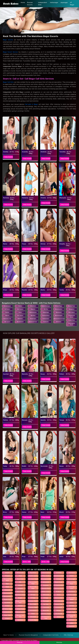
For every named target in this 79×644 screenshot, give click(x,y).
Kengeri (20, 598)
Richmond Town (33, 322)
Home (23, 2)
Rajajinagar (33, 319)
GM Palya (72, 606)
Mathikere (20, 620)
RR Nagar (33, 595)
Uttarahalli (33, 617)
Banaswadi (59, 312)
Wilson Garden (46, 576)
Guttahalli (59, 573)
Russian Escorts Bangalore (28, 635)
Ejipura (72, 603)
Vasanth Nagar (33, 620)
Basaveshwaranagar (59, 319)
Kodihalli (20, 606)
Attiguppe (7, 576)
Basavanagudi (59, 315)
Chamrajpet (46, 601)
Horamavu (46, 585)
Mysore (7, 315)
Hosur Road (20, 579)
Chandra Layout (72, 595)
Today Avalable (9, 157)
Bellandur (59, 322)
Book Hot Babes (32, 640)
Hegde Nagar (72, 612)
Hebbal (20, 306)
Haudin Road (72, 609)
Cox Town (46, 604)
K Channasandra (59, 585)
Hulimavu (72, 620)
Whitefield (33, 306)
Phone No (20, 642)
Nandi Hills (46, 611)
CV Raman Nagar (7, 609)
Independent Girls (43, 4)
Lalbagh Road (20, 609)
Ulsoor (33, 614)
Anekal (59, 617)
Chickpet (7, 606)
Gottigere (7, 618)
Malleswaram (33, 312)
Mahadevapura (20, 612)
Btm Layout (72, 312)
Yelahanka (46, 322)
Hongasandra (20, 573)
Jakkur (72, 623)
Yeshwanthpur (46, 315)
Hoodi (20, 576)
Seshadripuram (59, 601)
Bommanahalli (7, 593)
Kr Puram (7, 309)
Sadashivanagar (46, 306)
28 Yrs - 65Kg (27, 562)
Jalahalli (20, 585)
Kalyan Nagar (20, 592)
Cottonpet (59, 579)
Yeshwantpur (46, 319)
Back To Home (9, 635)
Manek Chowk (59, 582)
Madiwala (20, 319)
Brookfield (7, 603)
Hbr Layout (7, 322)
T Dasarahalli (46, 607)
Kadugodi (20, 588)
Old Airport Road (33, 579)
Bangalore (72, 309)
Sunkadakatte (33, 610)
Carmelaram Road (59, 576)
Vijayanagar (46, 312)
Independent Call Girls (51, 635)
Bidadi (7, 587)
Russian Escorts (30, 4)
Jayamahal (72, 626)
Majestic (33, 309)
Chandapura (72, 592)
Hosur (20, 312)
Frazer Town (7, 615)
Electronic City (7, 319)
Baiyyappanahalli (46, 579)
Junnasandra (46, 582)
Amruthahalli (59, 614)
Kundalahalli (59, 607)
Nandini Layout (33, 576)
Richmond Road (59, 588)
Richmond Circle (33, 592)
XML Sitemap (68, 635)
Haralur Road (59, 604)
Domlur (7, 312)
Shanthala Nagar (46, 614)
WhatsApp (59, 642)
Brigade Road (7, 599)
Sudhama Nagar (33, 607)
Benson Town (72, 306)
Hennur (59, 595)
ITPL (20, 582)
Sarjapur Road (33, 601)
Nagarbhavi (33, 573)
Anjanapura (72, 573)
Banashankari (59, 309)
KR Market (59, 592)
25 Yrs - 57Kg (46, 562)
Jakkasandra (46, 595)
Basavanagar (72, 579)
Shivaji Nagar (59, 306)
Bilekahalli (7, 590)
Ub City (46, 309)
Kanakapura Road (20, 595)
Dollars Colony (46, 592)
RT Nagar (33, 598)
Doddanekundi (7, 612)
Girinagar (46, 598)
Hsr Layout (20, 315)
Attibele (72, 576)
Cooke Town (72, 320)
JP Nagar (72, 4)
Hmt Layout (20, 309)
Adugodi (7, 573)
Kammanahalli (59, 598)
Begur (7, 584)
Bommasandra (7, 596)
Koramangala (7, 306)
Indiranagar (54, 2)
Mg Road (33, 315)
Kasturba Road (46, 588)
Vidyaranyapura (46, 573)
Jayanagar (64, 2)
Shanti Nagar (33, 604)
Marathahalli (20, 322)
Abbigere (59, 611)
